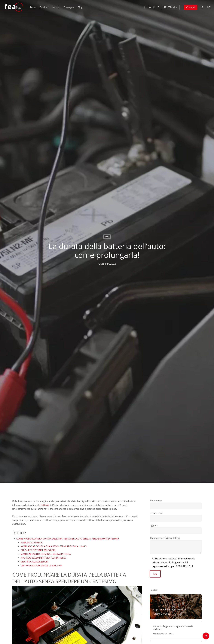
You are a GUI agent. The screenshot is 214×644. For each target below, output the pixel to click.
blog (107, 237)
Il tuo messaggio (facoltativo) (176, 545)
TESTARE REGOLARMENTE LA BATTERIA (41, 565)
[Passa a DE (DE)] (209, 7)
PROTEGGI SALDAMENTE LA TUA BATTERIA (43, 558)
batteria (45, 505)
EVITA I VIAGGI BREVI (32, 542)
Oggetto (176, 529)
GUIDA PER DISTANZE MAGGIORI (38, 550)
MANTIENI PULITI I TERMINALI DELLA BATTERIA (46, 554)
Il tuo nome (176, 504)
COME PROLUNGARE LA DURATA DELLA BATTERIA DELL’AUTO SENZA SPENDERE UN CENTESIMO (68, 539)
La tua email (176, 516)
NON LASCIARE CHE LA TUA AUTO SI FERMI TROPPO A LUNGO (53, 546)
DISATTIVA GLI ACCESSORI (34, 562)
